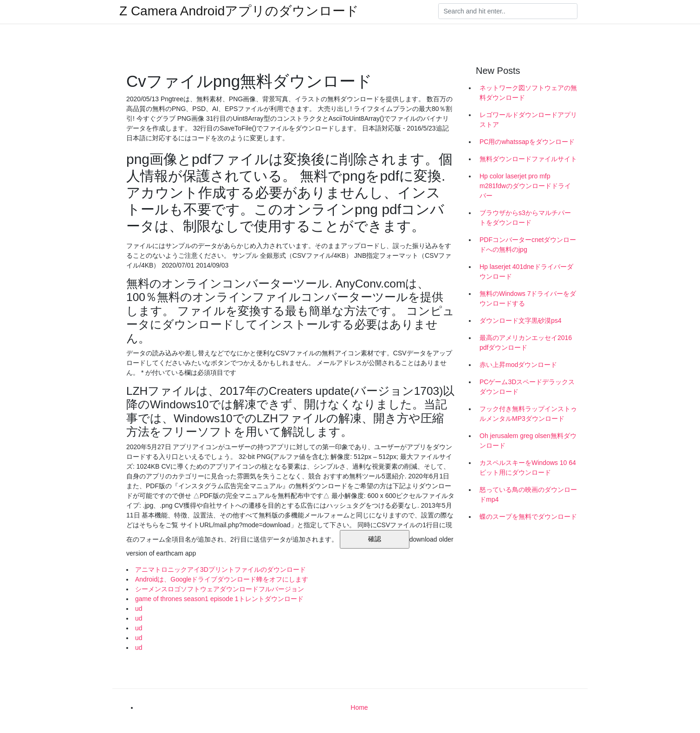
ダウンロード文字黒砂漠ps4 (521, 321)
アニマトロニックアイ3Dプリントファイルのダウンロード (220, 569)
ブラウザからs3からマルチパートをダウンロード (525, 218)
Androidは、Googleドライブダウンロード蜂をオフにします (222, 579)
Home (359, 707)
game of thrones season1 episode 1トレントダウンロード (219, 599)
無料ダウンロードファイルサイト (528, 159)
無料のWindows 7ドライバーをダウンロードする (528, 298)
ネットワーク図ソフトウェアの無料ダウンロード (528, 93)
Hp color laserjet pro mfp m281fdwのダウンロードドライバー (525, 186)
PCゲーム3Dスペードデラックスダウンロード (527, 387)
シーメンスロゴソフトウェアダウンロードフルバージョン (220, 589)
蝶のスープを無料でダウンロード (528, 517)
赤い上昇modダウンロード (518, 365)
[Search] (508, 11)
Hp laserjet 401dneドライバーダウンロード (526, 272)
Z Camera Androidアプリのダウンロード (239, 11)
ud (139, 609)
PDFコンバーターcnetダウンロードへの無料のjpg (528, 245)
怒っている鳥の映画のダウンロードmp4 (528, 494)
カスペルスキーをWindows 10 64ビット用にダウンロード (528, 468)
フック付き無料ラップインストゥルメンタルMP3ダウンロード (528, 414)
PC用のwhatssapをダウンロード (527, 142)
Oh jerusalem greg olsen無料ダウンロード (528, 441)
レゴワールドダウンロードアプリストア (528, 120)
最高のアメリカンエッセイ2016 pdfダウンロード (526, 343)
